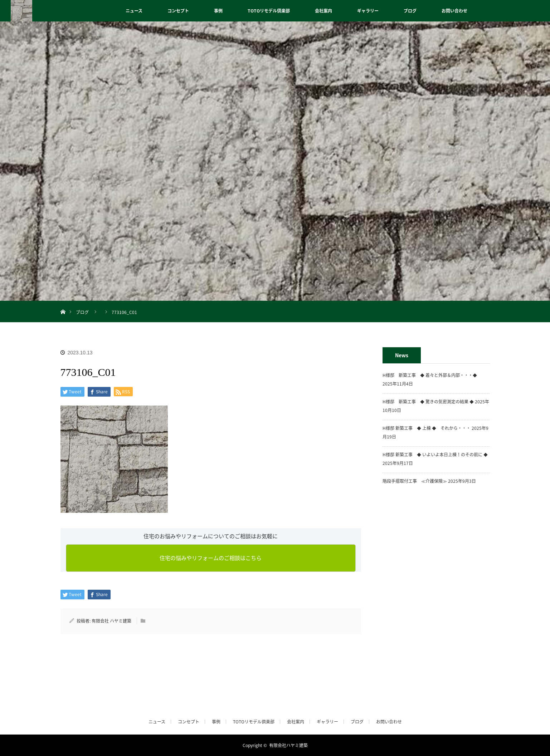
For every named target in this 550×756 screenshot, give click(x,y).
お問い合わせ (454, 11)
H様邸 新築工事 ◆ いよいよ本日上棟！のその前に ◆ (435, 455)
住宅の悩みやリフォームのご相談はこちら (211, 558)
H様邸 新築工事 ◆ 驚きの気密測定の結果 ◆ (428, 402)
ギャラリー (368, 11)
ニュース (134, 11)
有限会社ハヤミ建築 (288, 745)
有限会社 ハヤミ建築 (111, 621)
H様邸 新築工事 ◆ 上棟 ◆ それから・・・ (427, 428)
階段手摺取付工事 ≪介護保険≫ (415, 481)
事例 (218, 11)
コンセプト (178, 11)
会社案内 (323, 11)
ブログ (410, 11)
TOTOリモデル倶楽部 (269, 11)
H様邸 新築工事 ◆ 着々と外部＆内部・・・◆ (432, 375)
